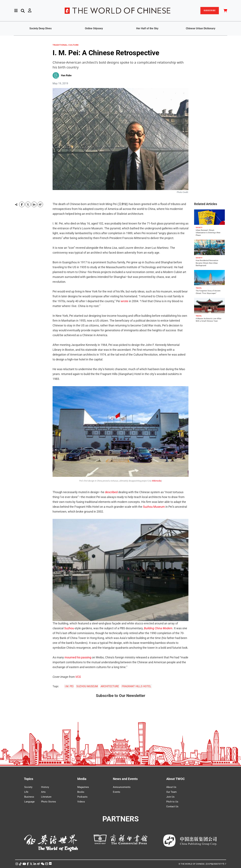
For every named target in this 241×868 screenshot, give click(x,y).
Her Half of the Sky (147, 28)
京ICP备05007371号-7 (216, 864)
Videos (81, 802)
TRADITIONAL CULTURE (66, 45)
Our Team (171, 792)
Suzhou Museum (154, 507)
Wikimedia (157, 481)
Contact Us (172, 806)
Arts (43, 792)
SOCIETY (199, 227)
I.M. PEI (69, 686)
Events (117, 792)
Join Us (170, 797)
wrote (125, 301)
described (111, 492)
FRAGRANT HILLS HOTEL (137, 686)
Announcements (122, 787)
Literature (46, 797)
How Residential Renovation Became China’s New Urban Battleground (207, 263)
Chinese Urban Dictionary (201, 28)
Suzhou (69, 628)
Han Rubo (66, 75)
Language (29, 802)
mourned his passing (78, 657)
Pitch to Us (172, 802)
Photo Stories (49, 802)
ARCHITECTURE (110, 686)
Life (26, 792)
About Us (171, 787)
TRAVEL (199, 288)
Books (81, 792)
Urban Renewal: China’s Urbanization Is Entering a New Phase (208, 233)
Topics (29, 779)
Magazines (83, 787)
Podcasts (82, 797)
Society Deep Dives (41, 28)
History (45, 787)
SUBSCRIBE (210, 11)
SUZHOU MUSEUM (87, 686)
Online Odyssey (94, 28)
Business (29, 797)
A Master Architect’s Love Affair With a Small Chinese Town (209, 320)
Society (28, 787)
